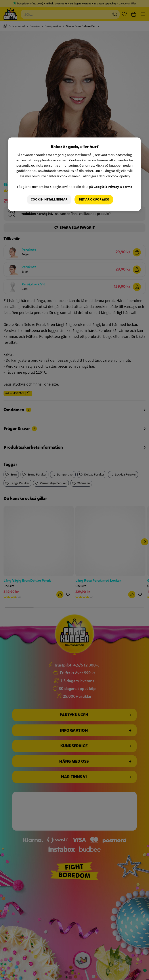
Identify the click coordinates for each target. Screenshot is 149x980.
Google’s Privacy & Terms (113, 187)
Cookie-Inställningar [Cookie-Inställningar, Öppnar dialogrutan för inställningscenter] (49, 200)
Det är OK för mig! (94, 200)
